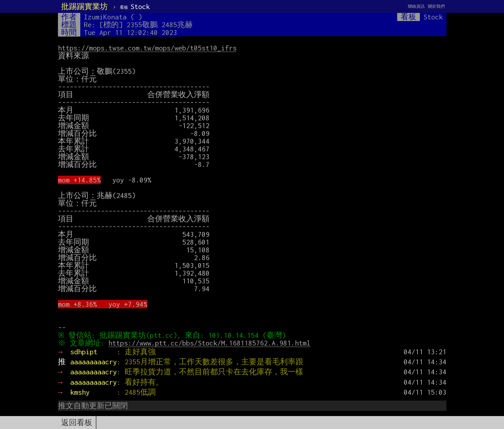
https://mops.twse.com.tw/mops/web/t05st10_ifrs (147, 48)
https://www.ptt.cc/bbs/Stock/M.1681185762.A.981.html (211, 343)
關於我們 (436, 6)
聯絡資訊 (416, 6)
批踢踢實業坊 (84, 6)
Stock (135, 6)
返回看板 (77, 423)
